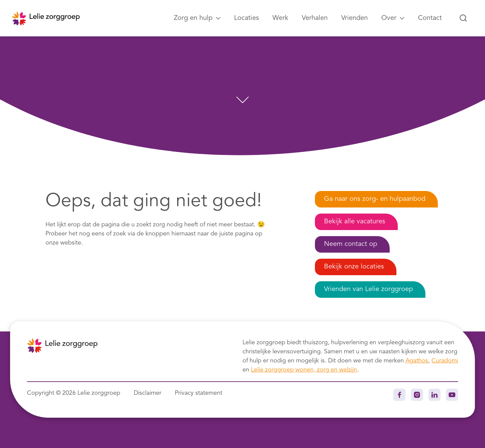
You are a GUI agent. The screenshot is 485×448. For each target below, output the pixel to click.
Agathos (417, 361)
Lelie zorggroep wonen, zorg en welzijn (304, 370)
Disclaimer (148, 393)
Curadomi (445, 361)
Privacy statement (199, 393)
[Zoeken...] (463, 18)
